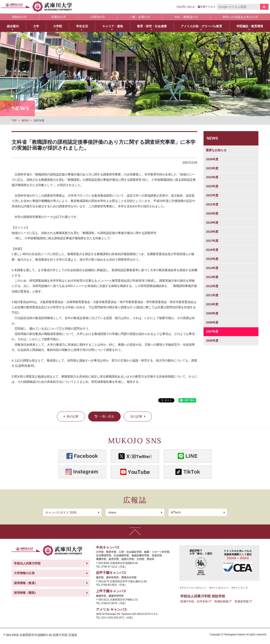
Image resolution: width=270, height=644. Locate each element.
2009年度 (212, 313)
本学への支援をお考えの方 (240, 17)
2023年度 (212, 186)
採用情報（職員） (26, 593)
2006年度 (212, 341)
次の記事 (136, 416)
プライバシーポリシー (194, 588)
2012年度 (212, 286)
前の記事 (73, 416)
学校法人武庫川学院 (27, 563)
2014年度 (212, 268)
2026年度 (212, 159)
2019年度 (212, 223)
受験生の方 (19, 17)
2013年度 (212, 277)
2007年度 (212, 332)
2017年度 (212, 241)
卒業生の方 (59, 17)
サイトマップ (240, 588)
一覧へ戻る (107, 416)
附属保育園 (242, 601)
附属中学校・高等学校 (194, 601)
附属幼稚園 (221, 601)
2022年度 (212, 195)
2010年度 (212, 304)
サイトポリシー (220, 588)
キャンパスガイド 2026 (61, 512)
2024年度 (212, 177)
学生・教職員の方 (186, 17)
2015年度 (212, 259)
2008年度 (212, 322)
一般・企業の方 (140, 17)
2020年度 (212, 213)
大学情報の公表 (24, 573)
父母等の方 (98, 17)
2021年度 (212, 204)
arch (176, 512)
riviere (112, 512)
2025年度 (212, 168)
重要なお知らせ (216, 150)
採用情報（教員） (26, 583)
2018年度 (212, 232)
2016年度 (212, 250)
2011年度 (212, 295)
